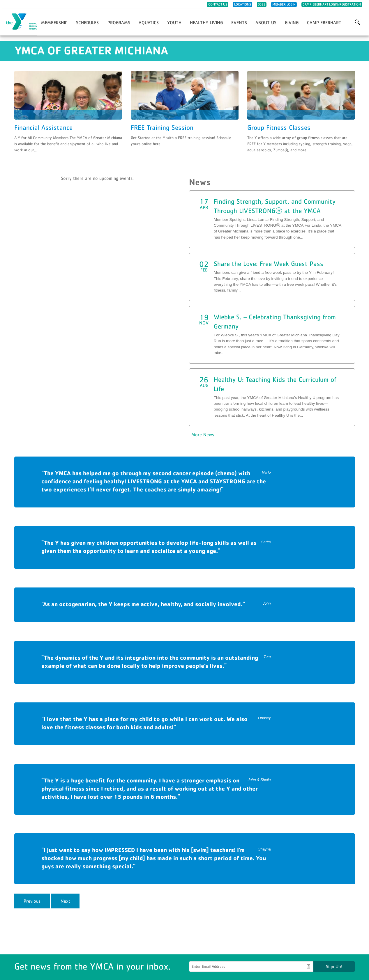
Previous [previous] (32, 901)
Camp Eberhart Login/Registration (332, 4)
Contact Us (218, 4)
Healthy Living (206, 22)
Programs (119, 22)
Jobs (262, 4)
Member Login (284, 4)
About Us (266, 22)
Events (239, 22)
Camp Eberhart (324, 22)
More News (203, 434)
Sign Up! (334, 966)
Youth (174, 22)
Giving (292, 22)
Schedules (87, 22)
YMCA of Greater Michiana (34, 22)
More (357, 22)
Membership (54, 22)
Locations (243, 4)
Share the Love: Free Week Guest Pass (269, 264)
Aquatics (149, 22)
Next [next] (65, 901)
